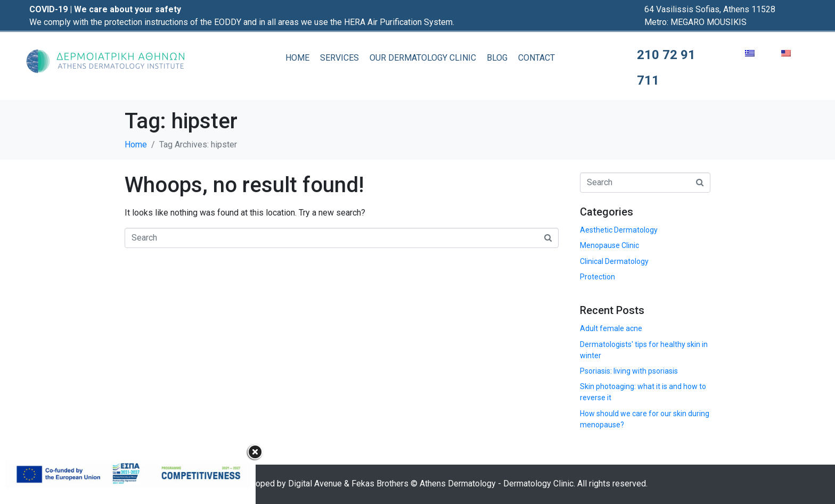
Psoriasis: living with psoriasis (629, 371)
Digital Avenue (315, 484)
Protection (597, 277)
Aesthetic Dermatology (619, 230)
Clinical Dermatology (614, 261)
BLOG (497, 58)
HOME (297, 58)
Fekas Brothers (380, 484)
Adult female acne (611, 328)
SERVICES (339, 58)
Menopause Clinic (609, 245)
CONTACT (537, 58)
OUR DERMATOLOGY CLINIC (423, 58)
